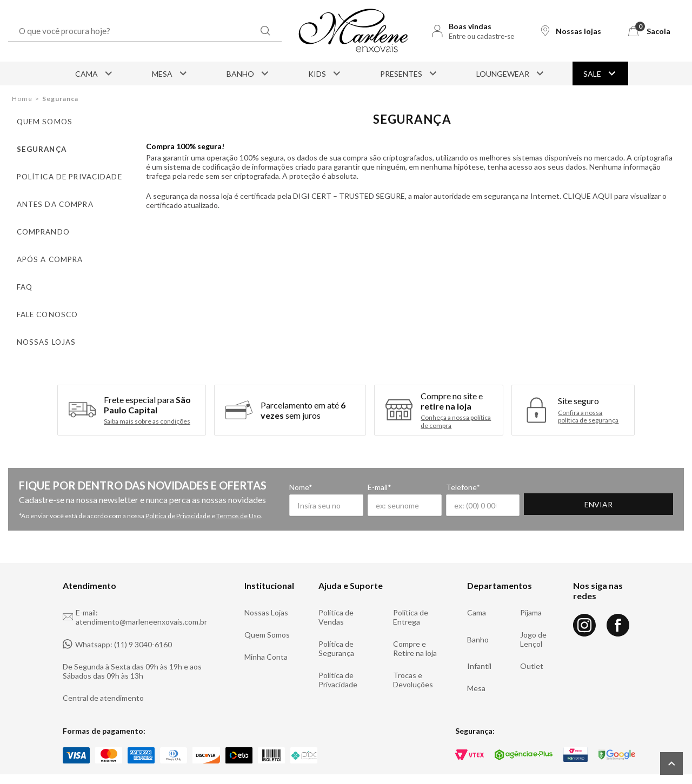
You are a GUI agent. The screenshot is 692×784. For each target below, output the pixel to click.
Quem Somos (267, 615)
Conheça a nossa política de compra (456, 402)
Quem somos (39, 121)
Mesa (170, 73)
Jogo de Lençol (533, 620)
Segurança (38, 147)
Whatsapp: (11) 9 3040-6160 (117, 625)
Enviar (643, 486)
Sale (600, 73)
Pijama (531, 593)
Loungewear (511, 73)
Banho (248, 73)
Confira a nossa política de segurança (588, 397)
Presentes (409, 73)
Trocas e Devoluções (413, 660)
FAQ (22, 274)
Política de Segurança (336, 629)
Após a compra (44, 248)
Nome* (301, 468)
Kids (325, 73)
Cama (95, 73)
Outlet (532, 646)
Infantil (479, 646)
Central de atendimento (103, 678)
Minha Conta (266, 637)
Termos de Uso (238, 496)
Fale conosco (42, 299)
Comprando (38, 223)
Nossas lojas (40, 324)
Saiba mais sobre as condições (147, 403)
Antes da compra (48, 197)
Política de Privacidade (178, 496)
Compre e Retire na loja (415, 629)
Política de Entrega (411, 598)
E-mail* (409, 468)
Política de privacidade (61, 172)
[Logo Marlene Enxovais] (354, 31)
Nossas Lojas (266, 593)
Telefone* (522, 468)
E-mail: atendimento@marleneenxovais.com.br (135, 598)
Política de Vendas (336, 598)
